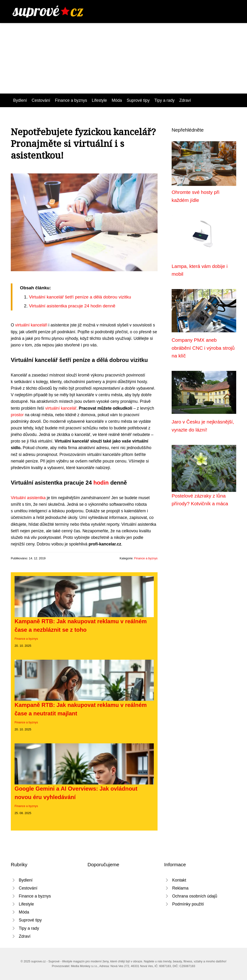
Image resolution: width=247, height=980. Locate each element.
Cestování (41, 100)
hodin (101, 483)
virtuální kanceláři (31, 325)
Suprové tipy (138, 100)
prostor (17, 415)
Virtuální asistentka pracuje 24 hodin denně (72, 306)
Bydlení (20, 100)
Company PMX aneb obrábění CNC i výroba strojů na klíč (203, 348)
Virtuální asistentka (28, 498)
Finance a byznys (71, 100)
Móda (117, 100)
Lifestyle (99, 100)
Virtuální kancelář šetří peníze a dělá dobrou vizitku (80, 297)
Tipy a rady (164, 100)
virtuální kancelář (61, 408)
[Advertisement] (123, 58)
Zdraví (185, 100)
